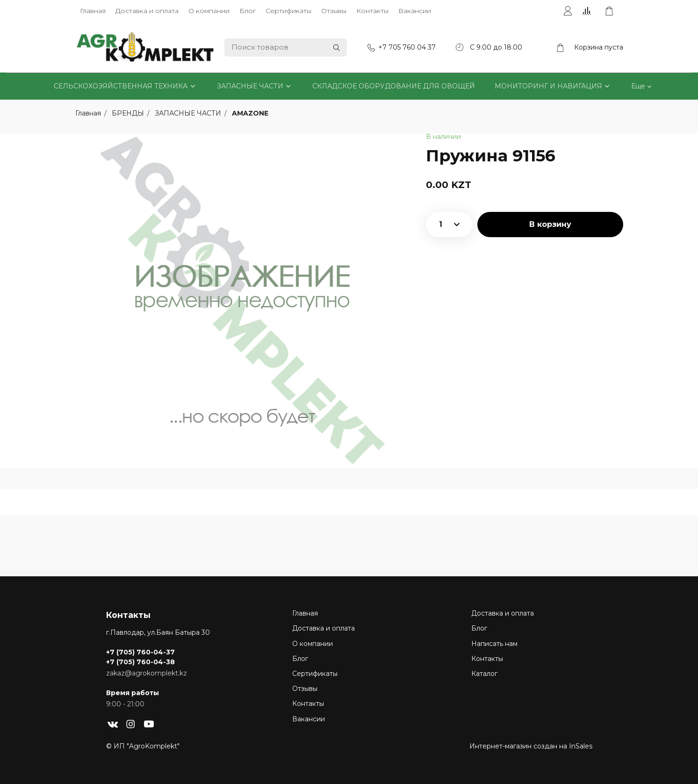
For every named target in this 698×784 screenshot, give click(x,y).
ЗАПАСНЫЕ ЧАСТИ (250, 86)
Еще (638, 86)
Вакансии (415, 11)
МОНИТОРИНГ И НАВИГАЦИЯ (548, 86)
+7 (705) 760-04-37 (140, 652)
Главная (93, 11)
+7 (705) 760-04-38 (140, 662)
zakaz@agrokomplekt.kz (147, 673)
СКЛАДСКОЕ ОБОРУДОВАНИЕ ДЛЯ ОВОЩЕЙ (394, 86)
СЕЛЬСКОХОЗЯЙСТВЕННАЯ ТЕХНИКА (121, 86)
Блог (248, 11)
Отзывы (334, 11)
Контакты (372, 11)
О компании (209, 11)
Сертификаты (288, 11)
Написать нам (494, 644)
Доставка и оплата (147, 11)
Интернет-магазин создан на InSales (531, 746)
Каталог (484, 674)
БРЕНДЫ (129, 113)
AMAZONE (250, 113)
